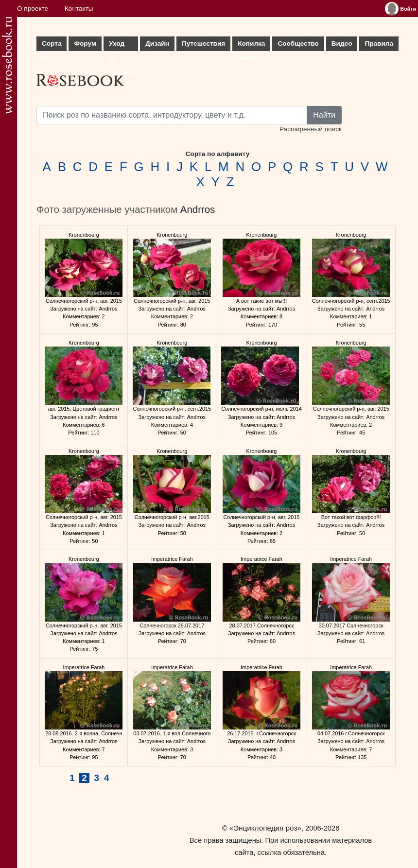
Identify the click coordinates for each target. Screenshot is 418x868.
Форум (85, 43)
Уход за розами (121, 45)
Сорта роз (52, 45)
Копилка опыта (251, 45)
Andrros (198, 209)
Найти (324, 115)
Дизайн (157, 43)
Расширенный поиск (311, 129)
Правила (379, 43)
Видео (342, 43)
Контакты (79, 9)
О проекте (33, 9)
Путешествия (203, 43)
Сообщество (298, 43)
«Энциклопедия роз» (265, 828)
